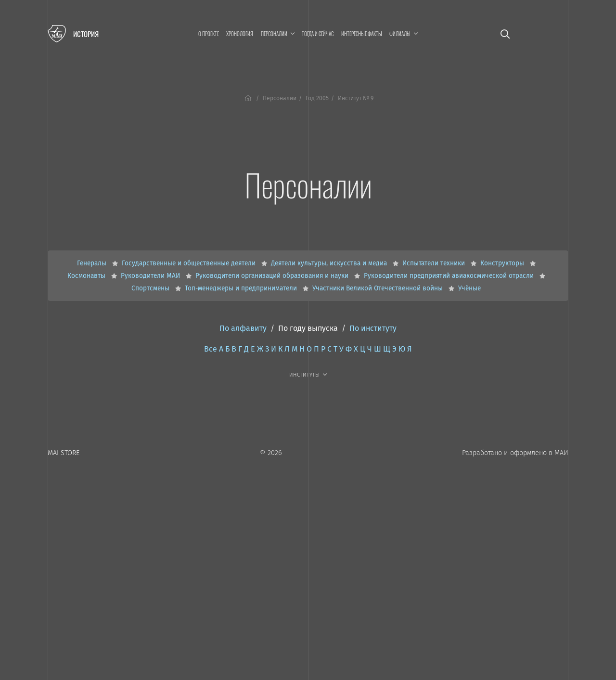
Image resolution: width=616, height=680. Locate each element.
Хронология (240, 34)
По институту (373, 328)
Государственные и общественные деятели (190, 263)
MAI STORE (64, 453)
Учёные (469, 288)
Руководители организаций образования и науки (273, 276)
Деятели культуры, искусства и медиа (330, 263)
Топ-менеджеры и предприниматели (242, 288)
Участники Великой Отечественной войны (379, 288)
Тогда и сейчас (318, 34)
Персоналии (280, 98)
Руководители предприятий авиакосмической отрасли (450, 276)
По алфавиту (243, 328)
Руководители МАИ (151, 276)
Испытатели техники (435, 263)
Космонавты (87, 276)
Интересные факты (362, 34)
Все (211, 349)
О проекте (209, 34)
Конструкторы (503, 263)
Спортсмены (151, 288)
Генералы (93, 263)
